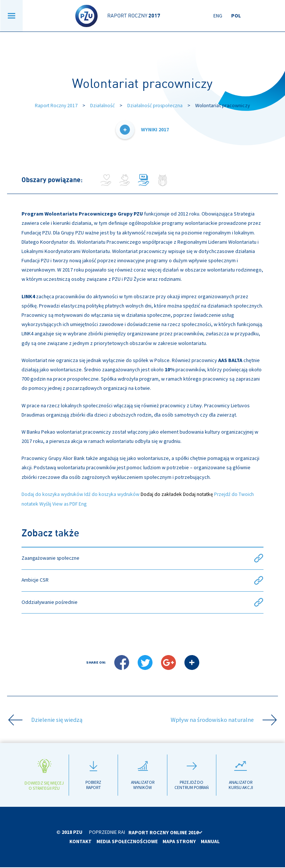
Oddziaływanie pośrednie (143, 603)
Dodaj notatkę (202, 494)
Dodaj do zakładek (165, 494)
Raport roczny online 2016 (179, 833)
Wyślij (46, 503)
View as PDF (67, 503)
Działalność (102, 105)
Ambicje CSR (143, 580)
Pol (236, 16)
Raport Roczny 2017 (55, 105)
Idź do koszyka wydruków (115, 494)
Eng (218, 16)
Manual (211, 842)
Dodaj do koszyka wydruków (53, 494)
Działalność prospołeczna (156, 105)
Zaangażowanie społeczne (143, 558)
